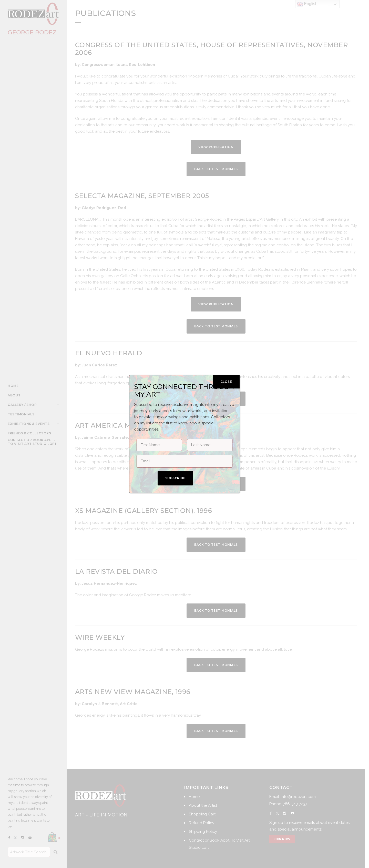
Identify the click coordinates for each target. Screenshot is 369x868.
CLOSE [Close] (226, 382)
